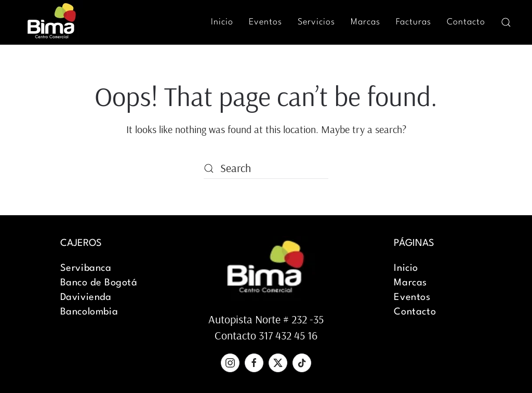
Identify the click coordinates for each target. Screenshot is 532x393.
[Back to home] (52, 22)
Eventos (265, 22)
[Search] (266, 168)
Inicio (222, 22)
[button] (506, 22)
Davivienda (86, 297)
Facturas (414, 22)
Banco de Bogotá (99, 283)
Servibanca (86, 268)
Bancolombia (89, 312)
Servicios (316, 22)
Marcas (365, 22)
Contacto (466, 22)
